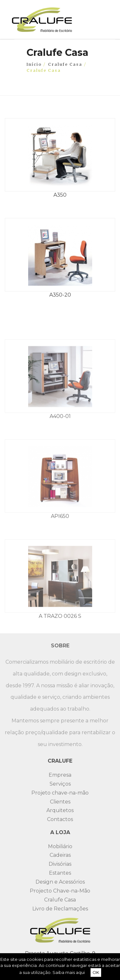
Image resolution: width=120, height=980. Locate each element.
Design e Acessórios (60, 882)
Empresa (60, 775)
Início (34, 64)
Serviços (60, 784)
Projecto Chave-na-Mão (60, 891)
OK (96, 972)
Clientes (60, 802)
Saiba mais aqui (69, 972)
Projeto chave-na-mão (60, 793)
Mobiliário (60, 846)
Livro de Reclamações (60, 909)
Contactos (60, 819)
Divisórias (60, 864)
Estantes (60, 873)
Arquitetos (60, 810)
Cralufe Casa (65, 64)
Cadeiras (60, 855)
